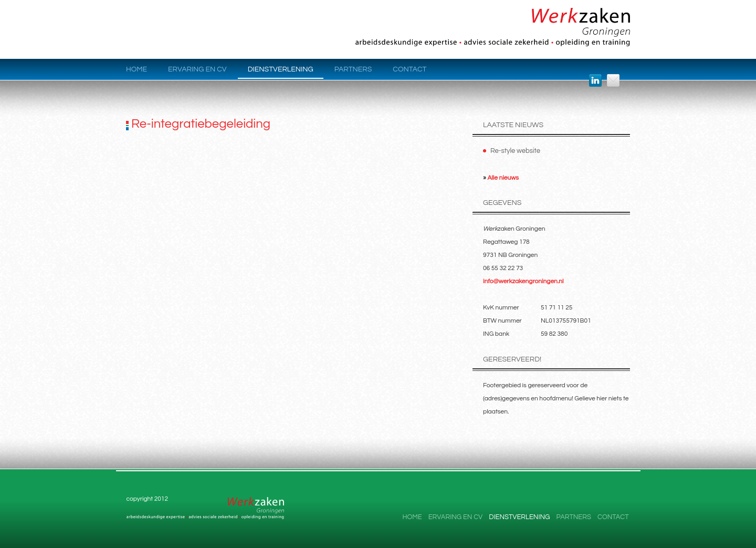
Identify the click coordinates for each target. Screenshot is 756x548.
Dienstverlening (281, 69)
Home (136, 69)
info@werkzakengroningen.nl (523, 281)
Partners (353, 69)
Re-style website (515, 151)
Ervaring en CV (197, 69)
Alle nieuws (503, 178)
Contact (409, 69)
